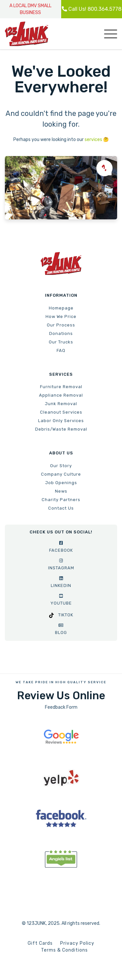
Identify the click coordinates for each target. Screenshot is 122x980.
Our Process (61, 325)
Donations (61, 333)
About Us (61, 453)
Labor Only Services (61, 421)
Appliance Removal (61, 395)
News (61, 491)
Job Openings (61, 483)
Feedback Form (61, 707)
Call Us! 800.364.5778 (92, 9)
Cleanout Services (61, 412)
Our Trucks (61, 342)
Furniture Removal (61, 387)
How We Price (61, 316)
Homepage (61, 308)
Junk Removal (61, 404)
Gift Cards (40, 943)
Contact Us (61, 508)
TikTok (61, 615)
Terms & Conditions (64, 950)
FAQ (61, 350)
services (93, 140)
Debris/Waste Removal (61, 429)
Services (61, 374)
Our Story (61, 466)
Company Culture (61, 474)
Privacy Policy (77, 943)
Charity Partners (61, 500)
